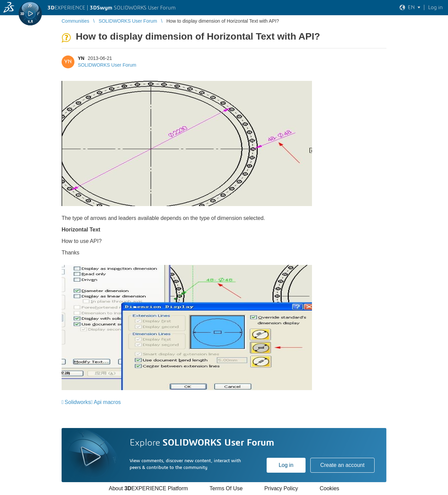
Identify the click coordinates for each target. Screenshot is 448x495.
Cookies (330, 488)
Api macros (107, 402)
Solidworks (78, 402)
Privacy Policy (281, 488)
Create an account (342, 465)
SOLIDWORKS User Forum (107, 65)
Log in (286, 465)
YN (81, 58)
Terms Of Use (226, 488)
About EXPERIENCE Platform (148, 488)
